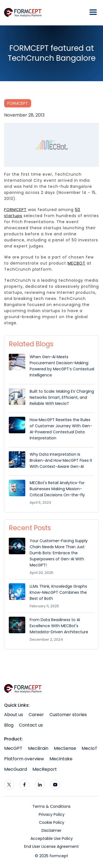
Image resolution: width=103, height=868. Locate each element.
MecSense (65, 748)
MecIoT (90, 748)
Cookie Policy (52, 822)
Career (36, 715)
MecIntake (61, 759)
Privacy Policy (52, 814)
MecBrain (38, 748)
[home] (25, 12)
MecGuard (16, 769)
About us (14, 715)
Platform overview (24, 759)
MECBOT (76, 263)
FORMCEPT (18, 103)
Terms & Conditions (51, 806)
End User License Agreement (51, 846)
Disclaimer (51, 830)
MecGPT (13, 748)
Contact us (31, 725)
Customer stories (68, 715)
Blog (9, 725)
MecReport (45, 769)
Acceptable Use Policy (52, 838)
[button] (93, 12)
